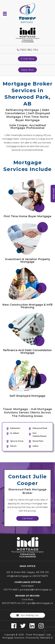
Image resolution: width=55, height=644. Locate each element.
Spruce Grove (17, 441)
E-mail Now (27, 59)
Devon (13, 446)
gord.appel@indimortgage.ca (36, 590)
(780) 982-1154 (29, 50)
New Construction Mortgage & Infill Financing (27, 306)
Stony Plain (38, 441)
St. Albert (15, 433)
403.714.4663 (11, 590)
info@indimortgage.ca (19, 576)
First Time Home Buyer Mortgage (27, 216)
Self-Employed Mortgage (27, 396)
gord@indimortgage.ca (40, 603)
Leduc (36, 446)
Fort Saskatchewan (40, 435)
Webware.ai (46, 638)
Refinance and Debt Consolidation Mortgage (27, 352)
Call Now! (27, 518)
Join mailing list (27, 615)
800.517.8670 (41, 576)
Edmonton (15, 428)
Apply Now (27, 70)
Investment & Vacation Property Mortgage (27, 261)
